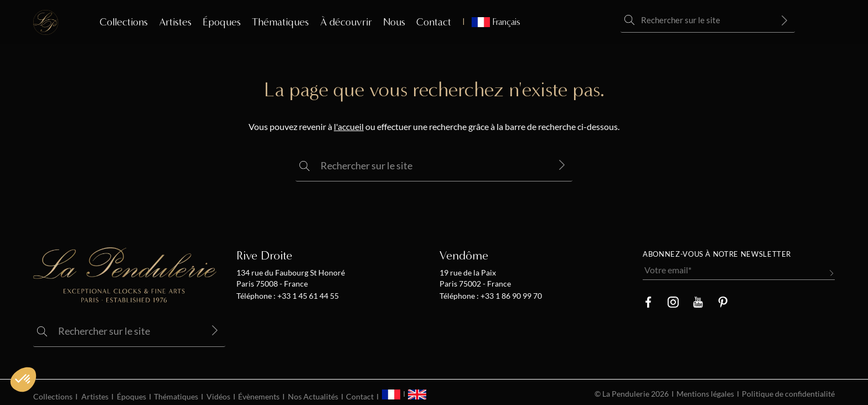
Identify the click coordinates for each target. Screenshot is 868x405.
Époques (222, 22)
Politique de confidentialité (788, 394)
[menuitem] (491, 22)
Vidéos (218, 397)
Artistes (175, 22)
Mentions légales (705, 394)
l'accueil (349, 127)
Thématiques (280, 22)
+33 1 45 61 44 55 (307, 296)
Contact (434, 22)
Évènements (259, 397)
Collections (124, 22)
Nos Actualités (313, 397)
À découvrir (346, 22)
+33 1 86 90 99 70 (510, 296)
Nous (394, 22)
